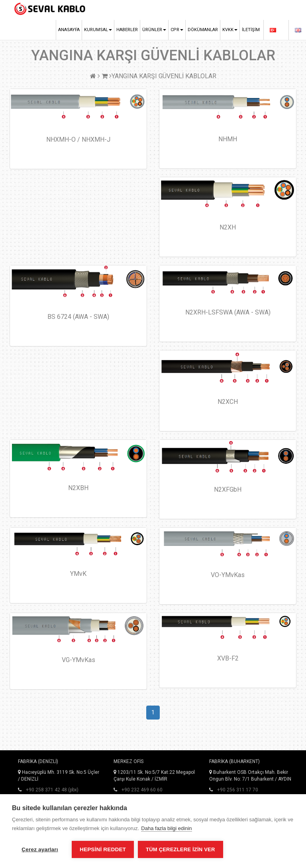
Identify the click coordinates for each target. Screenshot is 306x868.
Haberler (127, 30)
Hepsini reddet (103, 849)
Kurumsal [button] (98, 30)
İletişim (251, 30)
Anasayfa (69, 30)
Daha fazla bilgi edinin (166, 828)
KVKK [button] (230, 30)
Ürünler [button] (154, 30)
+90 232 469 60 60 (142, 790)
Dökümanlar (203, 30)
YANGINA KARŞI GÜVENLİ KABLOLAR (164, 76)
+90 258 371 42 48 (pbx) (52, 790)
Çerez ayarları (40, 849)
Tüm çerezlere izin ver (180, 849)
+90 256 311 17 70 (238, 790)
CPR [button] (177, 30)
